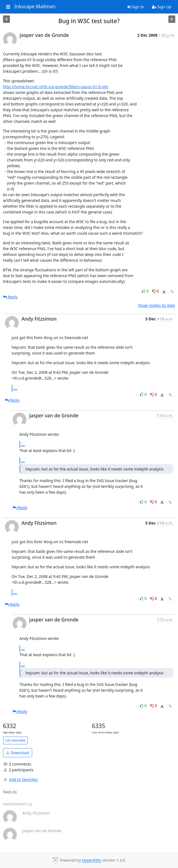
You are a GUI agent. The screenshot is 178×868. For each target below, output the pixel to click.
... (15, 388)
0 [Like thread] (146, 291)
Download (17, 753)
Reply (10, 297)
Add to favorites (20, 779)
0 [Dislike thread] (156, 291)
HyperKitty (91, 860)
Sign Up (162, 7)
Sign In (136, 7)
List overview (15, 740)
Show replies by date (156, 305)
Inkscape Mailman (35, 7)
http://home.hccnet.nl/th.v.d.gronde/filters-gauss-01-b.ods (56, 87)
